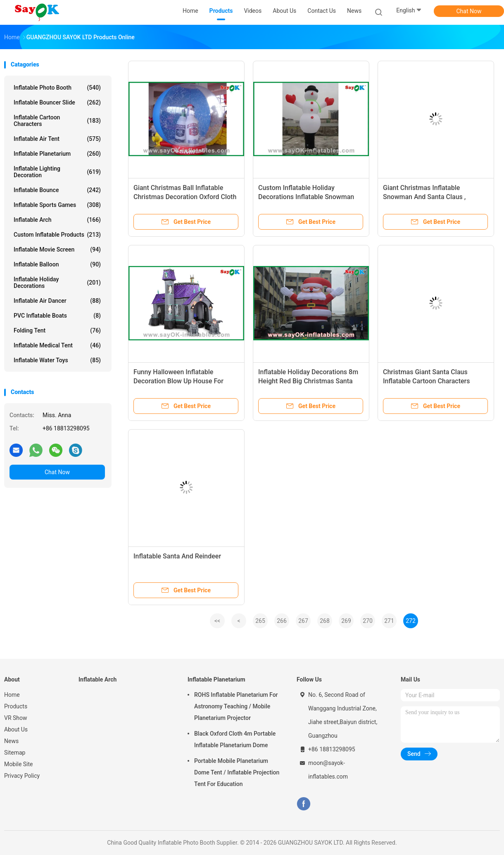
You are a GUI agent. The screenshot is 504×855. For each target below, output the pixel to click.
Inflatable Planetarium (57, 154)
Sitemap (15, 753)
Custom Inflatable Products (57, 235)
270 (368, 621)
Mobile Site (19, 764)
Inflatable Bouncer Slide (57, 102)
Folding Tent (57, 330)
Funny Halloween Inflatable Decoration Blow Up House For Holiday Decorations (178, 381)
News (11, 741)
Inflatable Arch (57, 220)
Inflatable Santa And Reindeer (177, 556)
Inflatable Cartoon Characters (57, 121)
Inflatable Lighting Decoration (57, 172)
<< (217, 621)
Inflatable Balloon (57, 264)
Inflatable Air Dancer (57, 301)
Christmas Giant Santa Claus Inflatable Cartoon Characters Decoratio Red (427, 381)
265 (260, 621)
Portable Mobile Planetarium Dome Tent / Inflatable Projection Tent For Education (237, 772)
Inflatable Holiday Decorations (57, 283)
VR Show (16, 718)
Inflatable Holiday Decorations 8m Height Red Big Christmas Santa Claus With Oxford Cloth (308, 381)
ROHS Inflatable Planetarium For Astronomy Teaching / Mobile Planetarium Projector (236, 706)
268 (325, 621)
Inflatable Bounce (57, 190)
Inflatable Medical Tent (57, 345)
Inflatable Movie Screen (57, 249)
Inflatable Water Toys (57, 360)
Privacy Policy (22, 776)
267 (303, 621)
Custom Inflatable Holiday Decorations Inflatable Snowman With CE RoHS (306, 197)
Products (16, 706)
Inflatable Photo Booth (57, 88)
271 (389, 621)
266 (282, 621)
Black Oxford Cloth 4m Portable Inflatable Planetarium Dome (235, 739)
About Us (16, 729)
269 (346, 621)
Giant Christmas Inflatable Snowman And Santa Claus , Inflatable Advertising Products (429, 197)
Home (12, 695)
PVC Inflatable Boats (57, 316)
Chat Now (469, 11)
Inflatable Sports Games (57, 205)
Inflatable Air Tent (57, 139)
